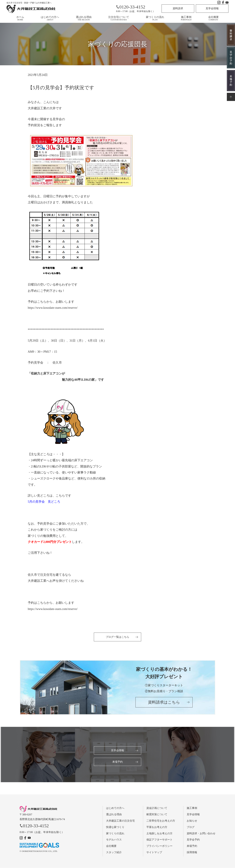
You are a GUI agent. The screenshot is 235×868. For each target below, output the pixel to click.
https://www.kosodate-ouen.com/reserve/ (53, 308)
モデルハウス (114, 840)
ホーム (20, 18)
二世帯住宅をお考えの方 (161, 821)
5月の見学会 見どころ (44, 502)
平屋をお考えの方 (157, 827)
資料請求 (178, 8)
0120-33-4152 (131, 7)
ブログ (191, 827)
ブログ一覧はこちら (117, 637)
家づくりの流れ (155, 18)
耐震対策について (157, 815)
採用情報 (192, 852)
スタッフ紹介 (114, 852)
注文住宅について (119, 18)
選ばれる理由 (84, 18)
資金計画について (157, 808)
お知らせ (192, 821)
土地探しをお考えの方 (159, 834)
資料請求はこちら (164, 703)
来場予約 (117, 762)
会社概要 (213, 18)
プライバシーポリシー (159, 846)
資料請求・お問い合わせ (201, 834)
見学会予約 (193, 840)
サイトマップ (154, 852)
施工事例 (186, 18)
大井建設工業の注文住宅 (120, 821)
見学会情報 (212, 8)
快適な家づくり (115, 827)
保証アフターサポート (159, 840)
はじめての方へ (50, 18)
